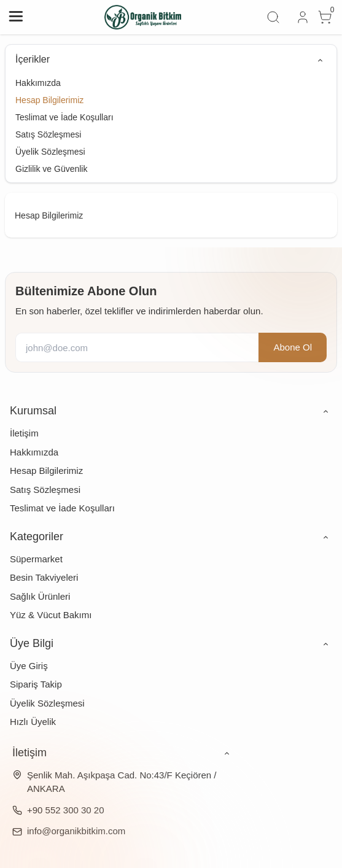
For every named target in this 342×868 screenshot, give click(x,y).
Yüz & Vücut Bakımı (51, 615)
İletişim (24, 433)
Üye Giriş (29, 666)
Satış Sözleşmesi (48, 134)
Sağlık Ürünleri (40, 596)
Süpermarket (36, 559)
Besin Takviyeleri (44, 577)
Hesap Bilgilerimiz (49, 100)
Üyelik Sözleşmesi (50, 152)
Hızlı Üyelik (33, 722)
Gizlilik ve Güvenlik (51, 169)
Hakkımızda (38, 83)
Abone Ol (293, 347)
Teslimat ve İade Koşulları (64, 117)
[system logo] (143, 17)
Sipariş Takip (36, 684)
